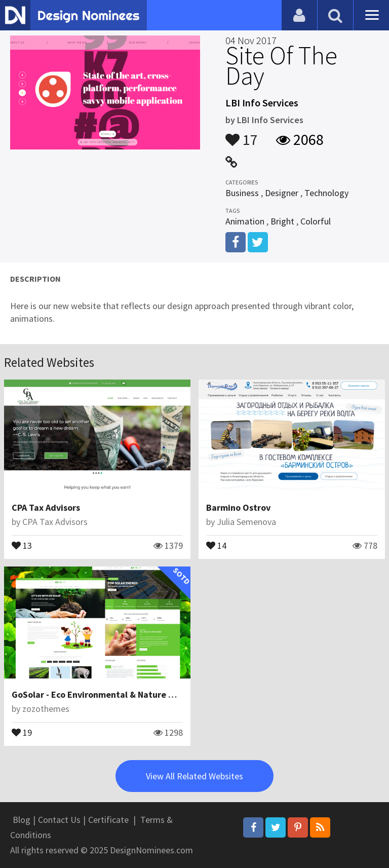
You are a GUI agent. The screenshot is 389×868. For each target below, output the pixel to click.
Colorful (316, 221)
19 (22, 732)
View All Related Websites (194, 776)
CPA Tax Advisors (46, 507)
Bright (282, 221)
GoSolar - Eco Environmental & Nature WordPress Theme (127, 694)
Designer (282, 193)
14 (216, 545)
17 (242, 135)
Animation (245, 221)
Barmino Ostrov (238, 507)
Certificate (108, 820)
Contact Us (59, 820)
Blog (22, 820)
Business (242, 193)
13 (22, 545)
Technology (326, 193)
